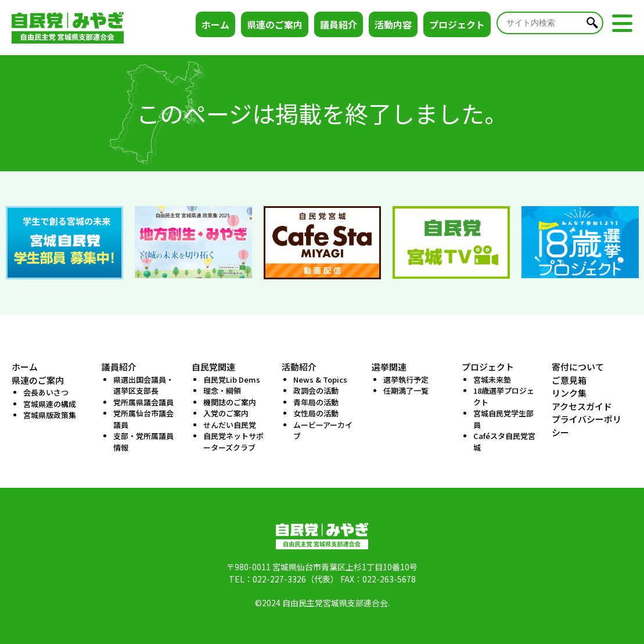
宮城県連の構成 (50, 404)
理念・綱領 (222, 391)
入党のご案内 (226, 413)
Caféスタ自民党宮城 (504, 442)
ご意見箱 (569, 380)
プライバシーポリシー (587, 426)
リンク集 (569, 393)
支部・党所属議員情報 (143, 442)
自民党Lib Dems (232, 379)
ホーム (215, 24)
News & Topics (320, 379)
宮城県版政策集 (50, 415)
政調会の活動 (316, 391)
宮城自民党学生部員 (503, 419)
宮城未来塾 (492, 379)
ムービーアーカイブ (323, 431)
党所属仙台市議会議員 (143, 419)
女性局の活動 (316, 413)
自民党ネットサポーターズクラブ (233, 442)
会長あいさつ (46, 392)
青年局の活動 (316, 402)
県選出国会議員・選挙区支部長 (143, 385)
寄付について (578, 367)
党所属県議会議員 (143, 402)
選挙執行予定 (406, 379)
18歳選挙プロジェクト (504, 396)
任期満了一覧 (406, 391)
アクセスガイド (582, 406)
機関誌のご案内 (230, 402)
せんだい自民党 (230, 425)
